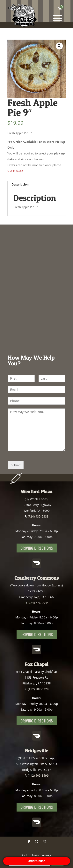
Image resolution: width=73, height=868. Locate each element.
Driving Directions (37, 548)
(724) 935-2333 (38, 516)
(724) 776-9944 (38, 603)
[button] (59, 46)
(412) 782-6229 (38, 689)
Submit (16, 465)
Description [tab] (20, 184)
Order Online (36, 861)
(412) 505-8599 (38, 775)
